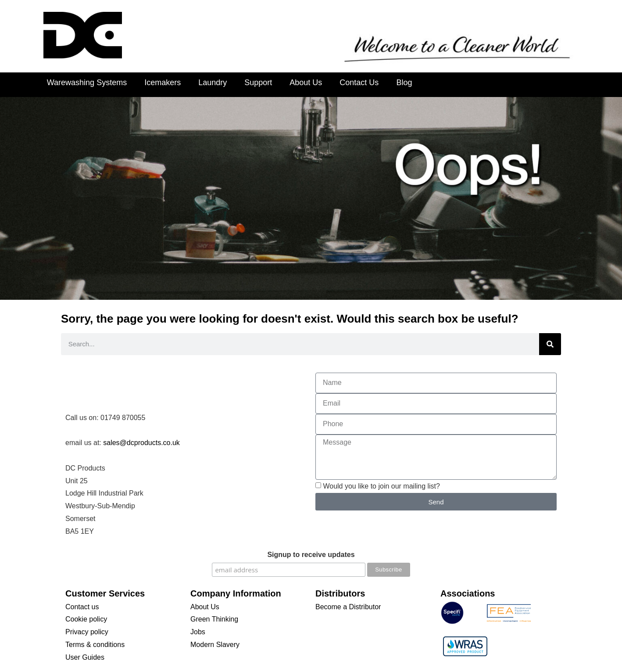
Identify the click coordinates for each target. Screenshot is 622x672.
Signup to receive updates (311, 555)
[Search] (550, 344)
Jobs (198, 632)
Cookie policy (86, 619)
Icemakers (163, 83)
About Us (306, 83)
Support (258, 83)
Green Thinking (214, 619)
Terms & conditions (95, 645)
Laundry (213, 83)
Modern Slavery (215, 645)
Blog (404, 83)
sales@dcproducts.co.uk (141, 443)
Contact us (82, 607)
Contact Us (359, 83)
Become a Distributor (348, 607)
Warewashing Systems (87, 83)
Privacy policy (87, 632)
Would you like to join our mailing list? (381, 486)
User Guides (85, 657)
